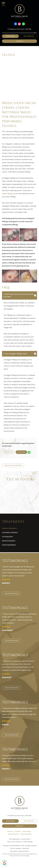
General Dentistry (16, 465)
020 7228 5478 (29, 36)
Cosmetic (18, 831)
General (10, 831)
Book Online (10, 36)
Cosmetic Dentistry (10, 532)
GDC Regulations (15, 839)
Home (4, 59)
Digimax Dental (24, 851)
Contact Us (19, 41)
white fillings (7, 194)
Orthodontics (7, 537)
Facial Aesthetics (9, 545)
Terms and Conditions (14, 842)
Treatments (12, 59)
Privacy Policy (26, 839)
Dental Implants (9, 541)
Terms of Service (21, 856)
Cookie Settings (28, 842)
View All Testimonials (12, 593)
